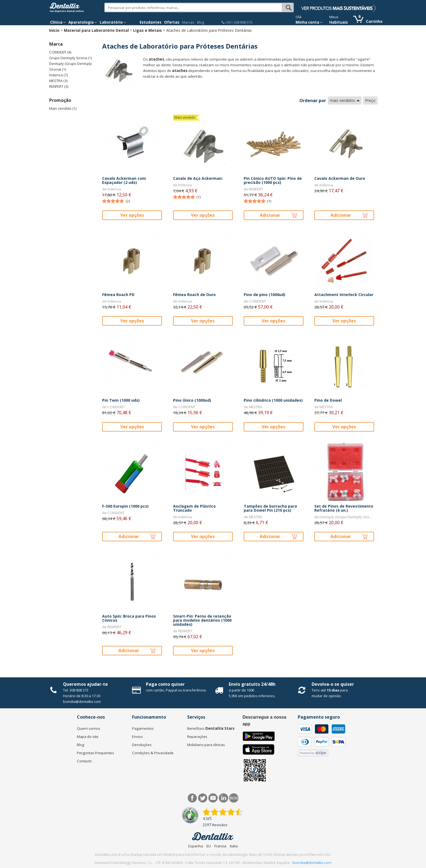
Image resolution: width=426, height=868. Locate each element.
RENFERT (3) (59, 86)
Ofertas (172, 22)
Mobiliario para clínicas (206, 745)
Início (54, 30)
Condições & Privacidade (153, 753)
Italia (234, 846)
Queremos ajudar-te (85, 684)
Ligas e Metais (148, 30)
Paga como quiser (165, 684)
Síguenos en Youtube (213, 798)
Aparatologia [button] (83, 22)
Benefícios (211, 728)
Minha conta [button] (309, 22)
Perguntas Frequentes (95, 753)
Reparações (197, 737)
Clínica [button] (58, 22)
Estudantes (151, 22)
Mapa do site (88, 737)
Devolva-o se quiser (333, 684)
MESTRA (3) (58, 81)
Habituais (339, 22)
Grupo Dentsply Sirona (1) (71, 58)
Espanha (196, 846)
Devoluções (142, 745)
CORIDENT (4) (60, 52)
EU (209, 846)
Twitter (203, 798)
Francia (220, 846)
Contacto (84, 761)
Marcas (188, 22)
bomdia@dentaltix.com (82, 702)
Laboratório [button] (113, 22)
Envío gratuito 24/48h (252, 684)
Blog (201, 22)
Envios (137, 737)
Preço (370, 100)
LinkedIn (223, 798)
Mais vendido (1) (63, 108)
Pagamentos (143, 728)
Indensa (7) (59, 75)
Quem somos (89, 728)
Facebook (192, 798)
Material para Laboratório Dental (96, 30)
